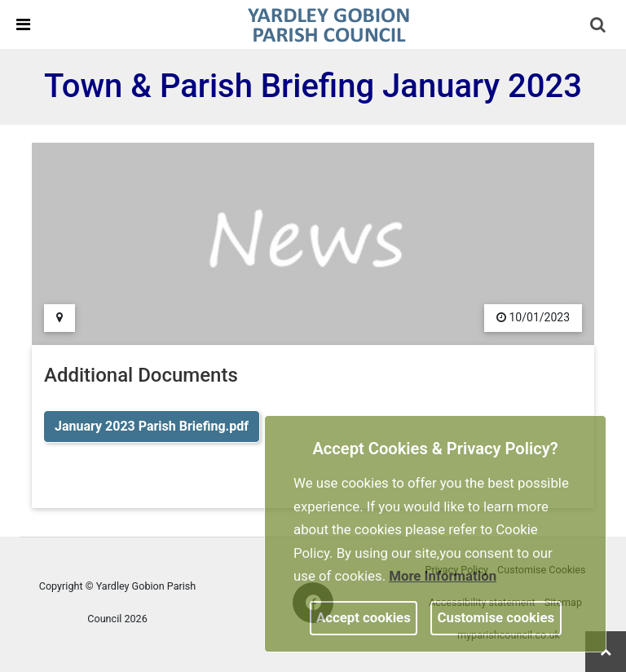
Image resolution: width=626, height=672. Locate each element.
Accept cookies (364, 617)
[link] (328, 24)
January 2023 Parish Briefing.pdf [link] (152, 426)
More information (443, 576)
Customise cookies (496, 617)
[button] (599, 26)
